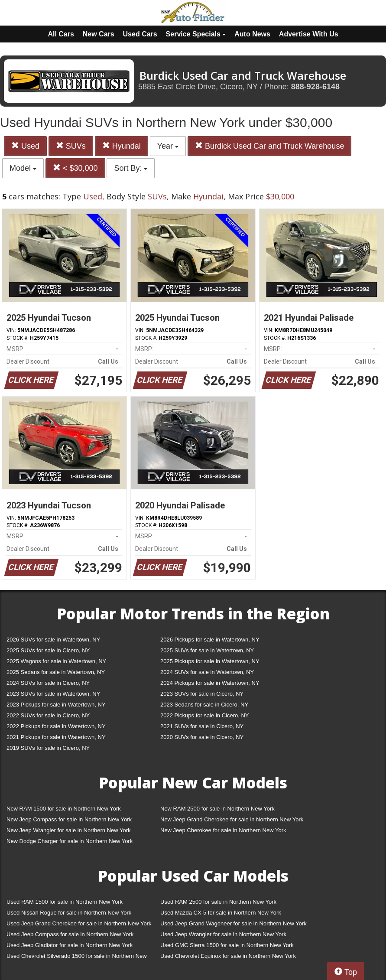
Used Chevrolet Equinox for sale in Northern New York (228, 956)
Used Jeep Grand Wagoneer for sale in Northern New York (234, 923)
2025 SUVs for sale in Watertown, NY (207, 650)
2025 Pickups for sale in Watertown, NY (210, 661)
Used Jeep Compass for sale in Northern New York (70, 934)
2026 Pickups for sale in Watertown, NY (210, 640)
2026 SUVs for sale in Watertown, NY (53, 640)
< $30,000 (75, 168)
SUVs (71, 146)
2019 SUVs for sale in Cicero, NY (48, 748)
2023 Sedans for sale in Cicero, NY (204, 705)
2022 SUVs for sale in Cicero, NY (48, 715)
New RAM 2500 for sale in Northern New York (217, 809)
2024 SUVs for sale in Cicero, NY (48, 683)
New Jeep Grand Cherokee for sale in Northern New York (232, 819)
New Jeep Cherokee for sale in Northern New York (223, 830)
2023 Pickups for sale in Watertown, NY (56, 705)
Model (23, 168)
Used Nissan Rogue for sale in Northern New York (69, 913)
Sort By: (131, 168)
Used (25, 146)
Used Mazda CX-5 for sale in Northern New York (221, 913)
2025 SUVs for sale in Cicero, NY (48, 650)
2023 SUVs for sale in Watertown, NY (53, 694)
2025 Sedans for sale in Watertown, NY (56, 672)
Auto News (252, 34)
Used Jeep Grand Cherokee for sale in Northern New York (79, 923)
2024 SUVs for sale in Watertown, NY (207, 672)
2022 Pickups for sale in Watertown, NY (56, 726)
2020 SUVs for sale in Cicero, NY (202, 737)
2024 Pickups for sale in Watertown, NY (210, 683)
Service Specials (196, 34)
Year (168, 146)
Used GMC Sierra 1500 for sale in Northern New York (227, 945)
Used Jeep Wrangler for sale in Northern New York (223, 934)
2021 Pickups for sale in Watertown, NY (56, 737)
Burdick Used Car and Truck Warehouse (269, 146)
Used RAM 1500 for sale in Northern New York (65, 902)
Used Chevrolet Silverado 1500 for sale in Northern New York (77, 958)
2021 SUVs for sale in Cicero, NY (202, 726)
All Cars (61, 34)
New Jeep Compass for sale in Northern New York (69, 819)
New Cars (99, 34)
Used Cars (140, 34)
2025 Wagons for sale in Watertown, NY (56, 661)
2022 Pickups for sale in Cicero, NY (204, 715)
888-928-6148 (315, 87)
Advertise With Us (309, 34)
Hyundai (122, 146)
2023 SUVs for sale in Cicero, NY (202, 694)
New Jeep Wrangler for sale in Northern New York (69, 830)
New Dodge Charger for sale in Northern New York (70, 841)
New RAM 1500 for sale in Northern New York (64, 809)
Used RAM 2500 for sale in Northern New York (218, 902)
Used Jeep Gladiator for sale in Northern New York (70, 945)
